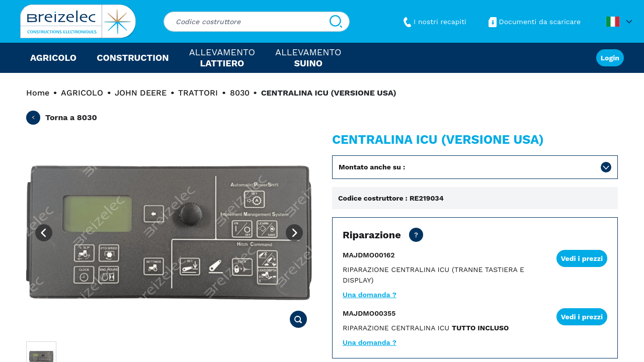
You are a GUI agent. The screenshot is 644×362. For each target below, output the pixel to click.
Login (610, 58)
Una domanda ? (370, 295)
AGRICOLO (82, 93)
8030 (240, 93)
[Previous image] (44, 233)
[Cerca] (336, 22)
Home (38, 93)
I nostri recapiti (434, 22)
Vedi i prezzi (582, 258)
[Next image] (294, 233)
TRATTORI (198, 93)
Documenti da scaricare (534, 22)
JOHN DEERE (141, 93)
